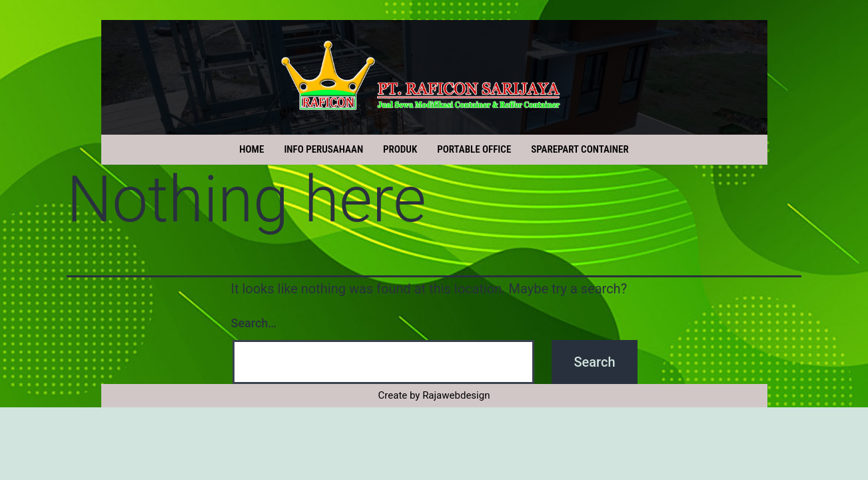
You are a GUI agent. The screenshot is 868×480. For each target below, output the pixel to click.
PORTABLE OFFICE (474, 149)
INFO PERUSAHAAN (323, 149)
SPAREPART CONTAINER (580, 149)
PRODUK (400, 149)
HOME (251, 149)
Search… (254, 323)
